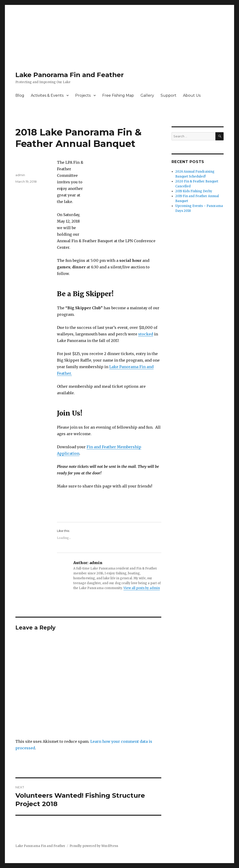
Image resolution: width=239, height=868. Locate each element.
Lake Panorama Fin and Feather (70, 75)
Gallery (147, 95)
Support (169, 95)
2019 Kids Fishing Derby (194, 191)
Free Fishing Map (118, 95)
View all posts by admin (142, 588)
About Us (192, 95)
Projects (83, 95)
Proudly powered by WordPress (94, 846)
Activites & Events (47, 95)
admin (20, 175)
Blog (20, 95)
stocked (146, 334)
